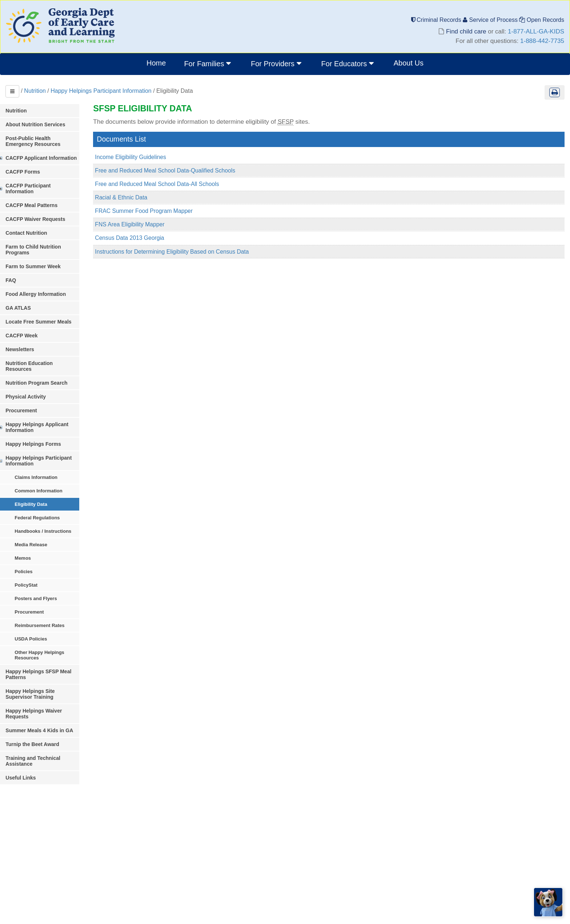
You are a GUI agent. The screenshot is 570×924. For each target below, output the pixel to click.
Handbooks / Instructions (52, 514)
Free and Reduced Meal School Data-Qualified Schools (175, 171)
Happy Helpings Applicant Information (46, 410)
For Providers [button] (277, 63)
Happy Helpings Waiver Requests (55, 693)
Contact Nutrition (35, 227)
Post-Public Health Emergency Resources (51, 141)
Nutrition (35, 91)
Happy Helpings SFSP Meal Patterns (47, 657)
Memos (31, 541)
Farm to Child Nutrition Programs (55, 241)
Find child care (466, 31)
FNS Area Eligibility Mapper (139, 225)
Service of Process (491, 20)
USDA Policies (39, 621)
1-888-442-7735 (542, 41)
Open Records (542, 20)
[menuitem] (208, 64)
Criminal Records (437, 20)
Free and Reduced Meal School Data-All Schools (167, 185)
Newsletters (29, 338)
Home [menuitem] (156, 63)
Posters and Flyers (44, 581)
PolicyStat (35, 568)
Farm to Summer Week (42, 255)
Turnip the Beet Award (41, 721)
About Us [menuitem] (409, 63)
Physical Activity (34, 379)
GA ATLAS (27, 296)
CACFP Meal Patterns (40, 199)
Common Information (47, 473)
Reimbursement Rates (48, 608)
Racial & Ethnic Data (130, 198)
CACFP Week (30, 324)
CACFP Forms (31, 172)
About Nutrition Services (44, 124)
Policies (32, 554)
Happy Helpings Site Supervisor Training (53, 677)
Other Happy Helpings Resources (48, 638)
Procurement (30, 393)
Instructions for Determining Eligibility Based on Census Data (182, 253)
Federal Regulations (46, 500)
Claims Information (45, 460)
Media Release (40, 527)
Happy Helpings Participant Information (101, 91)
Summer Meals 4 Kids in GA (48, 707)
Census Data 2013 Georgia (139, 239)
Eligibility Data (40, 487)
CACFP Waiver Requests (44, 213)
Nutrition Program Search (45, 365)
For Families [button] (208, 63)
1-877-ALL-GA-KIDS (536, 31)
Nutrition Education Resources (51, 352)
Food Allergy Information (44, 282)
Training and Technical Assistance (42, 738)
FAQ (19, 269)
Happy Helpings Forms (42, 427)
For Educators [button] (348, 63)
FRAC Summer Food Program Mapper (153, 212)
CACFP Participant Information (51, 186)
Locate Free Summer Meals (47, 310)
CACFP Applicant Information (50, 158)
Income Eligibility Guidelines (140, 157)
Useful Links (29, 754)
